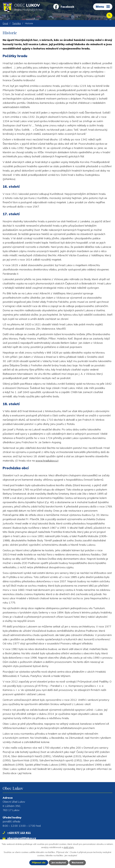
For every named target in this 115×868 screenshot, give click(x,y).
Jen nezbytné (59, 863)
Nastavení (77, 863)
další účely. (69, 847)
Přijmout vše (39, 863)
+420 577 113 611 (19, 833)
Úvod (5, 23)
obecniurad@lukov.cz (22, 838)
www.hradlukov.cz (47, 461)
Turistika (17, 23)
